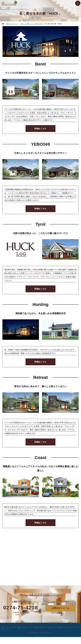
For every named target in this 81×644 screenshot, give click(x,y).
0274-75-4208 (20, 608)
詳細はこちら (40, 129)
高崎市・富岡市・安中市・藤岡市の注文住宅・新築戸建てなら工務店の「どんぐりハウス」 (47, 627)
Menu (78, 3)
